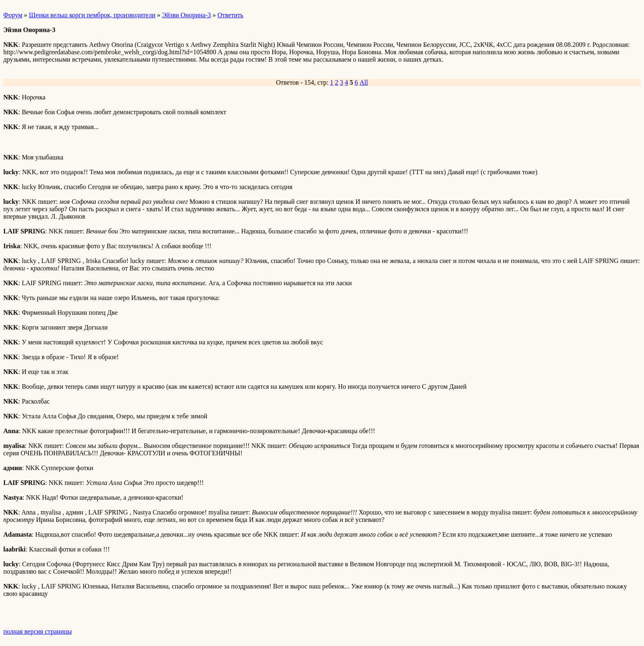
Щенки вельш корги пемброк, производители (92, 15)
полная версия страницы (38, 631)
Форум (13, 15)
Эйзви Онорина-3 (186, 15)
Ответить (230, 15)
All (364, 82)
